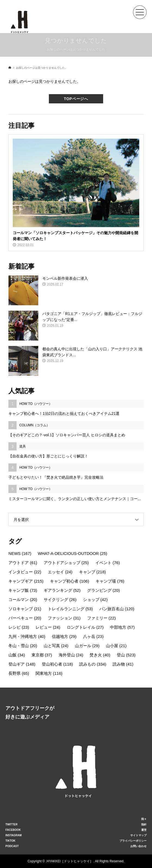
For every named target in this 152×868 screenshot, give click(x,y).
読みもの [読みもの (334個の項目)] (93, 664)
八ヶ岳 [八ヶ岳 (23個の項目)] (93, 636)
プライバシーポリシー (133, 841)
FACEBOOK (13, 830)
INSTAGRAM (14, 835)
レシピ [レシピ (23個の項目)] (19, 627)
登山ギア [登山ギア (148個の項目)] (22, 664)
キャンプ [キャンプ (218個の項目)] (92, 572)
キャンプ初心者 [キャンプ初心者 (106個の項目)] (69, 581)
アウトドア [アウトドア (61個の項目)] (23, 563)
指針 (144, 824)
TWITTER (11, 824)
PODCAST (12, 846)
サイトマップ (138, 835)
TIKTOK (10, 841)
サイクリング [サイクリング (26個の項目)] (60, 600)
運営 (144, 830)
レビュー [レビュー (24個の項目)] (48, 627)
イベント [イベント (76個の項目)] (108, 563)
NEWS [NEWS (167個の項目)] (20, 553)
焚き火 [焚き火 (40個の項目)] (100, 655)
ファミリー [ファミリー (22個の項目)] (102, 618)
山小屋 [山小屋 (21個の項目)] (116, 646)
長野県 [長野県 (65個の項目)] (19, 673)
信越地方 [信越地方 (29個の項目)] (64, 636)
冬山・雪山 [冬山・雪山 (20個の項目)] (23, 646)
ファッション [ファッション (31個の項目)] (64, 618)
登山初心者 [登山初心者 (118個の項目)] (57, 664)
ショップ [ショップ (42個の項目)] (95, 600)
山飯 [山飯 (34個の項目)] (17, 655)
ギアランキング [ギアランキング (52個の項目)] (62, 590)
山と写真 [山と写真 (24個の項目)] (56, 646)
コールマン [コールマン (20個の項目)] (23, 600)
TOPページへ (76, 99)
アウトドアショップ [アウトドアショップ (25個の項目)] (66, 563)
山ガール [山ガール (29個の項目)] (87, 646)
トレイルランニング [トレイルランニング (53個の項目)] (70, 609)
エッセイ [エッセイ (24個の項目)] (60, 572)
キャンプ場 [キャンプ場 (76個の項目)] (110, 581)
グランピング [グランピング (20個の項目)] (104, 590)
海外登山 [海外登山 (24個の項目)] (71, 655)
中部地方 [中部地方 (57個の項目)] (122, 627)
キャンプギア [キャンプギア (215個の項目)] (26, 581)
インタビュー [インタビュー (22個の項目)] (25, 572)
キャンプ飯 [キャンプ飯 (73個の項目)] (23, 590)
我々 (144, 819)
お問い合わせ (138, 846)
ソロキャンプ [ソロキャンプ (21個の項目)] (25, 609)
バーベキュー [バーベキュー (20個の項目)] (25, 618)
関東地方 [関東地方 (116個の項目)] (49, 673)
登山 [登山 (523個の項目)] (126, 655)
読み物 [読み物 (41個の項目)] (123, 664)
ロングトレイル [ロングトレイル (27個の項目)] (85, 627)
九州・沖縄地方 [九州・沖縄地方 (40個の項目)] (27, 636)
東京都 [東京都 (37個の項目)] (42, 655)
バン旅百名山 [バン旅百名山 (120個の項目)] (117, 609)
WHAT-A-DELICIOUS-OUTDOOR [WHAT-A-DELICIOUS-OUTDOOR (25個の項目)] (72, 553)
